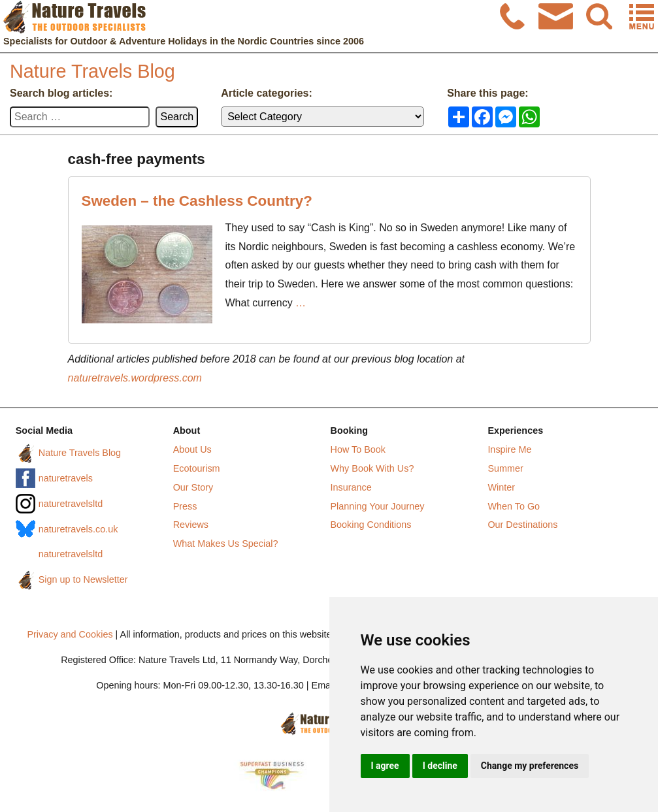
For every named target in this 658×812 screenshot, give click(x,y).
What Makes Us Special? (226, 544)
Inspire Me (509, 449)
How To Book (358, 449)
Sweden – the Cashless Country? (197, 201)
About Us (192, 449)
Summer (505, 468)
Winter (501, 487)
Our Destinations (522, 525)
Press (185, 506)
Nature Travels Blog (92, 71)
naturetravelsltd (71, 504)
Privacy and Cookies (70, 634)
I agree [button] (385, 766)
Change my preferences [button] (530, 766)
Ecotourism (197, 468)
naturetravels (66, 478)
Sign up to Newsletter (83, 579)
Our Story (193, 487)
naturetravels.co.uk (78, 529)
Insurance (351, 487)
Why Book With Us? (372, 468)
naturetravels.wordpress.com (135, 378)
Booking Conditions (371, 525)
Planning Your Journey (378, 506)
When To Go (514, 506)
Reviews (191, 525)
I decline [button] (440, 766)
